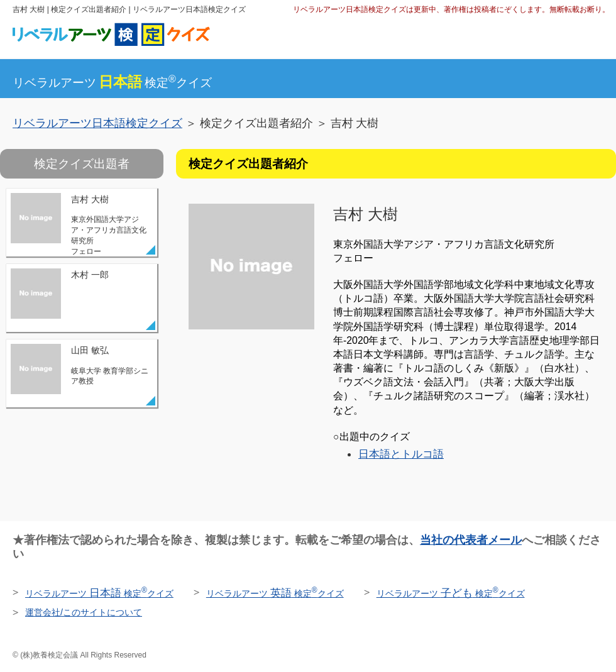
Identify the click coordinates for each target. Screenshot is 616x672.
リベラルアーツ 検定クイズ (99, 593)
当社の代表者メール (471, 540)
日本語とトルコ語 (401, 454)
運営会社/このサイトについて (84, 612)
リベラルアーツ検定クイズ (112, 83)
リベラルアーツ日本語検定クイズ (97, 123)
